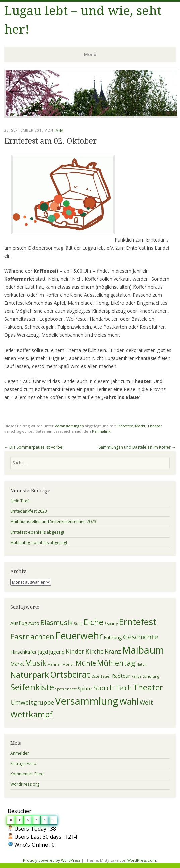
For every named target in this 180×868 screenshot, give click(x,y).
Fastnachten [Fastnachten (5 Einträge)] (32, 636)
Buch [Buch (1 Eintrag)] (78, 624)
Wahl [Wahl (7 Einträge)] (129, 701)
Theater (155, 426)
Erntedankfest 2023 (29, 511)
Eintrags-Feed (23, 763)
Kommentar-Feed (27, 774)
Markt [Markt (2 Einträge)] (17, 664)
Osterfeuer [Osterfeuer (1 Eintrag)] (101, 676)
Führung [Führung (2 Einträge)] (113, 637)
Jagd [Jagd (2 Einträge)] (43, 652)
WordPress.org (25, 784)
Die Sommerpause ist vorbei (34, 447)
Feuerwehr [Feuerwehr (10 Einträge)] (79, 636)
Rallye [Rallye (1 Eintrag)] (137, 676)
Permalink (101, 431)
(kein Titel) (20, 501)
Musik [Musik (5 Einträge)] (36, 663)
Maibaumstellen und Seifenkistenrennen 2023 (53, 522)
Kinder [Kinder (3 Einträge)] (75, 651)
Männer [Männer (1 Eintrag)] (54, 664)
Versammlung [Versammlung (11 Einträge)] (87, 701)
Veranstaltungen (69, 426)
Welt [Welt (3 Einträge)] (146, 702)
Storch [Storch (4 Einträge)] (104, 688)
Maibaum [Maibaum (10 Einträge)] (143, 650)
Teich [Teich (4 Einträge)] (124, 688)
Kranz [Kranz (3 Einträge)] (113, 651)
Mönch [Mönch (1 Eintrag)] (69, 664)
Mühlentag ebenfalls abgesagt (39, 542)
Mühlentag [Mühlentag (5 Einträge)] (116, 663)
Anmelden (20, 753)
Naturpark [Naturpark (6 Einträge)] (30, 675)
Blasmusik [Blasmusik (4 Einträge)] (56, 622)
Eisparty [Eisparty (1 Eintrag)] (111, 624)
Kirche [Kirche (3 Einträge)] (95, 651)
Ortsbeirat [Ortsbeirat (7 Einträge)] (70, 674)
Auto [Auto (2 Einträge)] (34, 623)
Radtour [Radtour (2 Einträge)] (121, 676)
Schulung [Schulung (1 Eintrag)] (151, 676)
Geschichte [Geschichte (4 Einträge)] (140, 637)
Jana (59, 130)
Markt (140, 426)
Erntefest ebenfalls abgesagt (37, 532)
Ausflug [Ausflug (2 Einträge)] (19, 623)
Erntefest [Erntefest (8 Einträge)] (137, 622)
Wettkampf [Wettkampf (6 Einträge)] (32, 714)
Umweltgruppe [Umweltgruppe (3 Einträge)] (32, 702)
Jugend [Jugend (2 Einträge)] (57, 652)
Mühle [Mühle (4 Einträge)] (86, 663)
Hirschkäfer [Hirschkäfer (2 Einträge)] (24, 652)
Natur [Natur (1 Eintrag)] (141, 664)
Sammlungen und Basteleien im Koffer (137, 447)
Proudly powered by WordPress (52, 860)
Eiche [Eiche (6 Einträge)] (94, 622)
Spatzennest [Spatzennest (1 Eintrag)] (66, 689)
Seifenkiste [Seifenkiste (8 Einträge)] (32, 687)
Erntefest (125, 426)
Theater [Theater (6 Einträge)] (148, 687)
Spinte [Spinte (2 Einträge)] (85, 688)
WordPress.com (142, 860)
